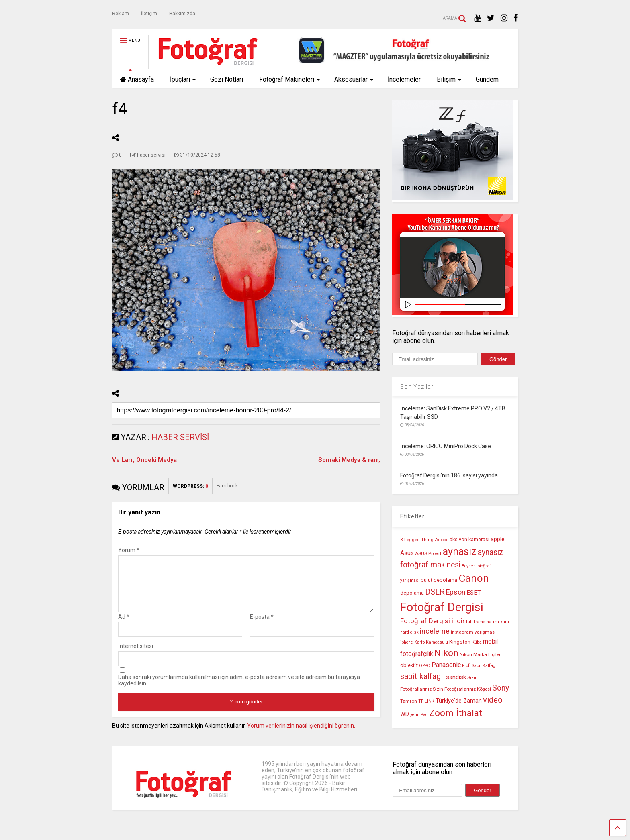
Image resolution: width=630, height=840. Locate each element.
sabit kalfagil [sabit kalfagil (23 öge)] (422, 676)
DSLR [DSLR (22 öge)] (435, 592)
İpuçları (183, 79)
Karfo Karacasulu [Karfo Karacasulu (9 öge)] (431, 642)
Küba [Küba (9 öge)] (477, 642)
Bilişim (449, 79)
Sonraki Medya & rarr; (349, 460)
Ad (124, 626)
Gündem (487, 79)
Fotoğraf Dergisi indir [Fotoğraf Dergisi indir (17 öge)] (433, 621)
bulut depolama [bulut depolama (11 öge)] (439, 580)
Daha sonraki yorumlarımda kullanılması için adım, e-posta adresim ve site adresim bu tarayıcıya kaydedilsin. (239, 690)
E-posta (262, 626)
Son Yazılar (417, 387)
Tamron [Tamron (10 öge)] (409, 701)
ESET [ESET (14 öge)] (474, 593)
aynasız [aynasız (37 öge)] (460, 552)
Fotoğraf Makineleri (290, 79)
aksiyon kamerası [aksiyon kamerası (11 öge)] (469, 539)
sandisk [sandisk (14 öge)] (456, 677)
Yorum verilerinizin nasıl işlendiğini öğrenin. (301, 735)
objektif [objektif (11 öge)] (409, 665)
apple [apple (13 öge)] (498, 539)
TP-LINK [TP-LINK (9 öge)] (426, 701)
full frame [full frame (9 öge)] (476, 622)
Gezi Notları (227, 79)
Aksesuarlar (354, 79)
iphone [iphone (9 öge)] (407, 642)
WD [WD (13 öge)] (405, 714)
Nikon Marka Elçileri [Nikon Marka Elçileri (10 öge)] (481, 654)
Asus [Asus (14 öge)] (407, 553)
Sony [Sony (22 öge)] (501, 688)
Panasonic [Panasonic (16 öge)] (446, 665)
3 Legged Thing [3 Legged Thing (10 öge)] (417, 540)
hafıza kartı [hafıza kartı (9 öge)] (498, 622)
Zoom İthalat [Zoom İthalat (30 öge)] (456, 713)
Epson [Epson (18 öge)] (456, 592)
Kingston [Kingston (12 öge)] (460, 642)
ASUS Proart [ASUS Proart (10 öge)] (428, 553)
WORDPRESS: (190, 486)
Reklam (121, 14)
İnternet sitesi (136, 656)
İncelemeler (404, 79)
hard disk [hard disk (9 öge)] (409, 632)
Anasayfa (137, 79)
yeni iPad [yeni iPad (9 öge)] (419, 715)
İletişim (149, 14)
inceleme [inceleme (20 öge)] (435, 631)
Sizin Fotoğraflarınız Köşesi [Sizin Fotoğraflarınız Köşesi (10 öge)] (462, 689)
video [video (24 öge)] (493, 700)
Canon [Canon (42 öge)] (474, 578)
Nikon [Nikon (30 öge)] (446, 653)
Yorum (129, 550)
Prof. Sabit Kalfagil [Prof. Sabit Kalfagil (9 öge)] (480, 666)
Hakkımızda (182, 14)
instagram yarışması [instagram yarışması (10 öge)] (473, 632)
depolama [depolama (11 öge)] (412, 593)
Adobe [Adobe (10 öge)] (442, 540)
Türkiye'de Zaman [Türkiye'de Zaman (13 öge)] (459, 701)
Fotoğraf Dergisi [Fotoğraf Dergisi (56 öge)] (442, 607)
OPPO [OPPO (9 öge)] (425, 666)
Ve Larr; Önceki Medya (144, 460)
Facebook (227, 486)
